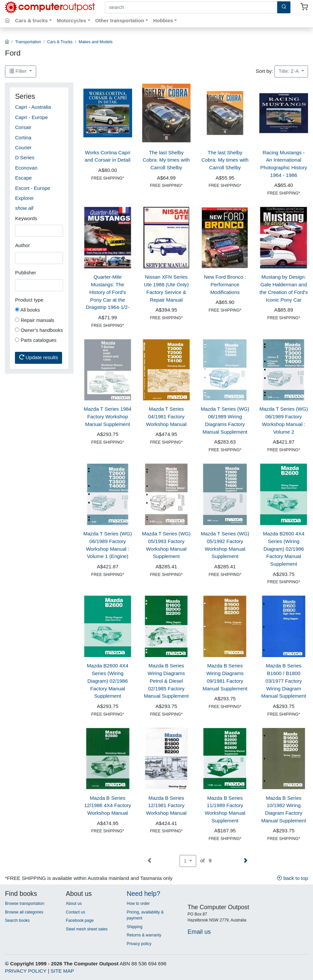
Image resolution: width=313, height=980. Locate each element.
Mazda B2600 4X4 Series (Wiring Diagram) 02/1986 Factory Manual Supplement (284, 549)
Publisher (25, 273)
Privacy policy (139, 944)
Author (22, 245)
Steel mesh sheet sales (87, 929)
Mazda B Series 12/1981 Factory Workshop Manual (166, 806)
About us (74, 904)
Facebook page (80, 920)
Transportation (28, 42)
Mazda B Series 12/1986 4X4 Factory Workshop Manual (108, 806)
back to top (292, 878)
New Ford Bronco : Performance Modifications (225, 284)
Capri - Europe (31, 117)
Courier (23, 147)
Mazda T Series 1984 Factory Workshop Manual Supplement (108, 417)
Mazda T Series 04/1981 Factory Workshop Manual (166, 417)
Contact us (75, 912)
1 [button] (186, 861)
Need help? (144, 894)
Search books (17, 920)
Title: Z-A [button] (289, 71)
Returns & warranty (144, 935)
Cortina (23, 138)
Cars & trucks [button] (31, 20)
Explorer (24, 198)
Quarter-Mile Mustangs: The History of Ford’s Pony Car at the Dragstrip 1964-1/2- (108, 292)
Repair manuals (35, 320)
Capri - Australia (33, 107)
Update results (39, 357)
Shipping (135, 927)
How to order (138, 904)
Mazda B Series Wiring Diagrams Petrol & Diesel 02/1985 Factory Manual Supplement (166, 681)
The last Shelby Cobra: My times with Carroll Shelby (166, 160)
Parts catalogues (36, 340)
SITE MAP (62, 971)
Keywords (26, 218)
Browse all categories (24, 912)
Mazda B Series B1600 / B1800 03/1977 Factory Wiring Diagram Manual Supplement (284, 681)
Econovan (26, 168)
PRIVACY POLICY (26, 971)
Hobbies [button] (163, 20)
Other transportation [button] (120, 20)
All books (27, 310)
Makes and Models (96, 42)
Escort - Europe (33, 188)
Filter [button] (18, 71)
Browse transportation (25, 904)
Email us (199, 932)
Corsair (23, 127)
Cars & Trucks (60, 42)
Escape (23, 178)
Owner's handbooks (39, 330)
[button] (24, 208)
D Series (25, 157)
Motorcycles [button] (72, 20)
